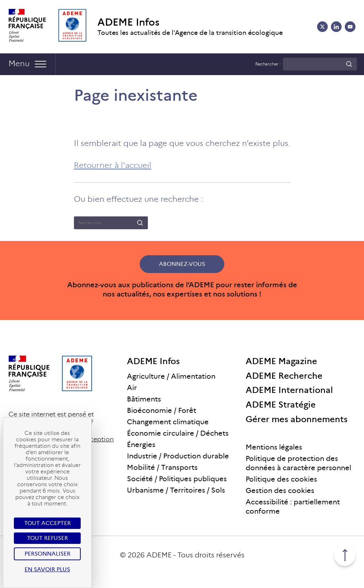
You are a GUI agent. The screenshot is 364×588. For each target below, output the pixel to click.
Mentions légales (274, 447)
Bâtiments (144, 399)
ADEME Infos (129, 22)
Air (132, 388)
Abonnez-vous (182, 264)
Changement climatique (168, 422)
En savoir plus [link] (47, 569)
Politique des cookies (281, 479)
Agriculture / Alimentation (171, 376)
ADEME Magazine (281, 361)
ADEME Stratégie (281, 405)
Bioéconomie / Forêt (162, 410)
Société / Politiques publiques (177, 479)
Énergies (141, 445)
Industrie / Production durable (178, 456)
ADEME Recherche (284, 376)
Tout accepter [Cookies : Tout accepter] (47, 523)
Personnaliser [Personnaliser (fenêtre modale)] (47, 554)
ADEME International (289, 390)
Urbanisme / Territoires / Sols (176, 490)
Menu (19, 64)
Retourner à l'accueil (113, 165)
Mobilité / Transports (162, 467)
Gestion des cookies (280, 490)
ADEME (159, 555)
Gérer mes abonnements (297, 419)
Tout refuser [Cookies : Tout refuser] (47, 538)
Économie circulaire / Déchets (178, 433)
